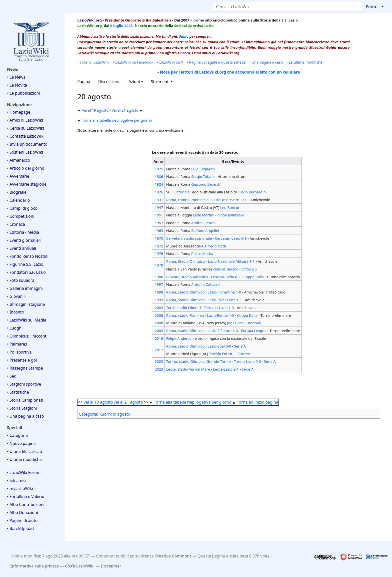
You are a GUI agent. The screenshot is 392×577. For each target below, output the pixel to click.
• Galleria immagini (25, 288)
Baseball (254, 323)
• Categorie (17, 435)
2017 (159, 350)
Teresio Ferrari (221, 354)
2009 (159, 331)
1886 (159, 176)
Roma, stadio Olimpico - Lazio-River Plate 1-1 (204, 300)
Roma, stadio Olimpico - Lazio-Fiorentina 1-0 (204, 292)
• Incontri (16, 312)
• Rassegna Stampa (25, 368)
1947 (159, 207)
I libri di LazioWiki (95, 62)
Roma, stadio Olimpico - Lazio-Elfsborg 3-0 (202, 331)
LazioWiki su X (171, 62)
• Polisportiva (19, 352)
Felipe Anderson (180, 338)
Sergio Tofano (203, 176)
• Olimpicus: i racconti (27, 336)
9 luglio (117, 26)
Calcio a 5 (249, 269)
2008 (159, 323)
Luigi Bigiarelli (203, 169)
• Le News (16, 77)
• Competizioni (21, 216)
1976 (159, 253)
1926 (159, 192)
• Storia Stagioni (22, 408)
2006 (159, 315)
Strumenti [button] (160, 82)
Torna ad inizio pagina (258, 402)
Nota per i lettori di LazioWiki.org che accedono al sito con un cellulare (230, 72)
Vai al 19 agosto (95, 110)
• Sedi (12, 376)
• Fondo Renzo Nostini (28, 256)
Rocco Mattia (202, 253)
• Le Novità (17, 85)
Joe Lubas (235, 323)
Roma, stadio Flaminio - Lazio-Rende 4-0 (200, 315)
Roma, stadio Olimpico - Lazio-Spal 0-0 (199, 346)
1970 (159, 238)
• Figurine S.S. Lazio (25, 264)
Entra (371, 7)
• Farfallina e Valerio (26, 496)
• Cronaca (16, 224)
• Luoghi (15, 328)
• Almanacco (18, 160)
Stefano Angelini (205, 230)
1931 (159, 200)
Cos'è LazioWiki (80, 566)
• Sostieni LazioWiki (25, 152)
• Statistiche (18, 392)
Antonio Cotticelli (206, 284)
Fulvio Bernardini (252, 192)
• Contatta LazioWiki (26, 136)
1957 (159, 223)
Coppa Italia (254, 277)
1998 (159, 292)
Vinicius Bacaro (226, 269)
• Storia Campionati (25, 400)
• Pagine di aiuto (22, 520)
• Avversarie (18, 176)
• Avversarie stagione (27, 184)
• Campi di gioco (22, 208)
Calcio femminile (231, 215)
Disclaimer (111, 566)
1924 (159, 184)
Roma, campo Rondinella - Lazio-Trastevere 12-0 (207, 200)
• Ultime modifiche (24, 459)
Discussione (109, 82)
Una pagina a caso (267, 62)
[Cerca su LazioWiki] (288, 7)
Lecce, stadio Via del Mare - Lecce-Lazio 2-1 (202, 369)
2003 (159, 308)
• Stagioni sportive (24, 384)
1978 (159, 265)
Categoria (88, 414)
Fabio (184, 36)
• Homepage (19, 112)
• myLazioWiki (20, 488)
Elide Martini (204, 215)
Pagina (84, 82)
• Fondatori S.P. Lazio (26, 272)
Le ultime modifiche (306, 62)
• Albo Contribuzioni (26, 504)
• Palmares (17, 344)
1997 (159, 284)
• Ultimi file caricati (24, 451)
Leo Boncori (230, 207)
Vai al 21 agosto (125, 110)
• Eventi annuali (21, 248)
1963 (159, 230)
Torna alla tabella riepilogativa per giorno (117, 120)
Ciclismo (243, 354)
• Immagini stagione (26, 304)
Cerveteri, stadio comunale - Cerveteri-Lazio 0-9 (206, 238)
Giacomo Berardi (205, 184)
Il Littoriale (181, 192)
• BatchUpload (20, 528)
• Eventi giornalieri (24, 240)
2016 (159, 338)
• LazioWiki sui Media (27, 320)
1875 (159, 169)
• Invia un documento (27, 144)
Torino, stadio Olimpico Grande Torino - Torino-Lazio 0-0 (214, 361)
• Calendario (18, 200)
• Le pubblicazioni (23, 93)
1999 (159, 300)
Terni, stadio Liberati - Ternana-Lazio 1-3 (200, 308)
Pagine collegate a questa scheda (217, 62)
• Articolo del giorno (26, 168)
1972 (159, 246)
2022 (159, 361)
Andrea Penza (203, 223)
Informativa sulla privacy (35, 566)
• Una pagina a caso (25, 416)
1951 (159, 215)
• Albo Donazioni (22, 512)
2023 (159, 369)
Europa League (254, 331)
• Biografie (17, 192)
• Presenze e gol (22, 360)
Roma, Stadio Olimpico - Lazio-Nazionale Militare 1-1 (210, 261)
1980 (159, 277)
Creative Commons (173, 556)
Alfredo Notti (215, 246)
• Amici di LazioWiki (25, 120)
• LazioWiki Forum (24, 472)
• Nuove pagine (21, 443)
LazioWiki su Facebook (134, 62)
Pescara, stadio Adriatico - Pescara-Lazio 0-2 (203, 277)
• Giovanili (16, 296)
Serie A (240, 346)
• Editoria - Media (23, 232)
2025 (128, 26)
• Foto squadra (21, 280)
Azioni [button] (134, 82)
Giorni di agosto (115, 414)
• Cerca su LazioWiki (26, 128)
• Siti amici (17, 480)
